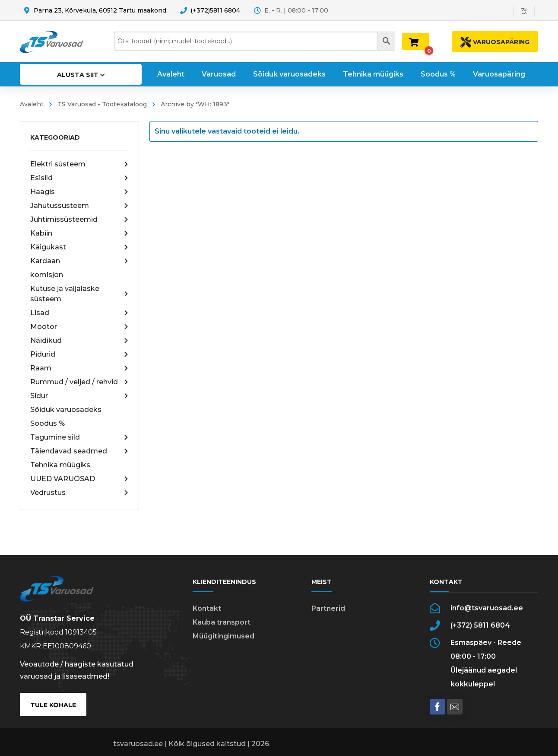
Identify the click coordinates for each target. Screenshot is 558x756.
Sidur (79, 396)
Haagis (79, 192)
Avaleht (32, 104)
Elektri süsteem (79, 164)
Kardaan (79, 261)
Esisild (79, 178)
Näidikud (79, 341)
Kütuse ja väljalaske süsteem (79, 294)
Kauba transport (222, 622)
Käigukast (79, 247)
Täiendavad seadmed (79, 451)
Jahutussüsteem (79, 206)
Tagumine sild (79, 437)
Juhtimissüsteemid (79, 220)
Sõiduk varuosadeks (66, 410)
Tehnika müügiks (60, 465)
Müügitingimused (224, 636)
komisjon (47, 275)
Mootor (79, 327)
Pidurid (79, 354)
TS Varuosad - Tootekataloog (102, 104)
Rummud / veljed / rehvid (79, 382)
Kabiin (79, 233)
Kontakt (207, 608)
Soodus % (48, 423)
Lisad (79, 313)
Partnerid (328, 608)
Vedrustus (79, 493)
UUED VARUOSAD (79, 479)
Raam (79, 368)
